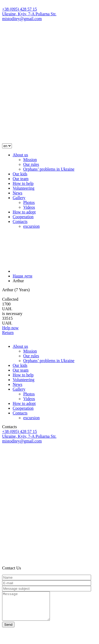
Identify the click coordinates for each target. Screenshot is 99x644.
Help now (10, 328)
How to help (23, 183)
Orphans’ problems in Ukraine (49, 169)
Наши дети (22, 276)
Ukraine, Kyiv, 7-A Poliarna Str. (29, 14)
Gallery (19, 198)
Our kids (20, 174)
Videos (29, 207)
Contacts (20, 221)
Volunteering (23, 188)
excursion (31, 226)
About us (20, 155)
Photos (29, 202)
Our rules (31, 164)
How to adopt (24, 212)
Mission (30, 160)
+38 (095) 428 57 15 (20, 9)
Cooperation (23, 217)
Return (8, 333)
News (17, 193)
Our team (21, 179)
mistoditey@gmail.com (22, 19)
